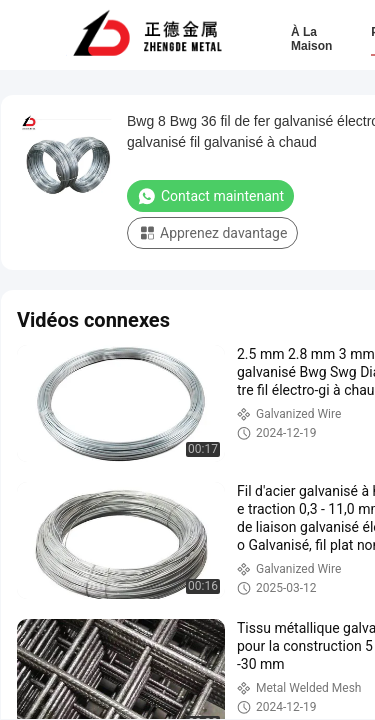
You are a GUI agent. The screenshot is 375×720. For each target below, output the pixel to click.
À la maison (311, 39)
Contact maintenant (210, 196)
